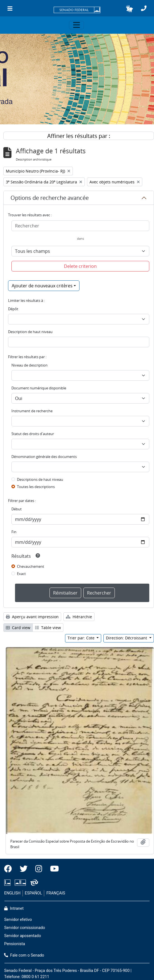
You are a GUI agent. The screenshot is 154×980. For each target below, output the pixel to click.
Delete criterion (80, 266)
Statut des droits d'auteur (33, 434)
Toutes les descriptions (36, 487)
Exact (21, 574)
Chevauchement (31, 566)
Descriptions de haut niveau (40, 479)
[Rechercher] (80, 226)
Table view (48, 628)
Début (17, 509)
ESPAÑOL (33, 893)
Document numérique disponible (39, 388)
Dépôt (13, 309)
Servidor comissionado (25, 928)
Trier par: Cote (82, 638)
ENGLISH (12, 893)
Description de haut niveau (30, 332)
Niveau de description (29, 365)
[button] (129, 9)
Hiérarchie (79, 617)
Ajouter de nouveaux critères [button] (42, 286)
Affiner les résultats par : (79, 136)
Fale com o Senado (24, 955)
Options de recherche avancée (50, 198)
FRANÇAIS (56, 893)
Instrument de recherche (32, 411)
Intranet (14, 909)
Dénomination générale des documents (44, 457)
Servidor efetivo (18, 920)
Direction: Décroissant (127, 638)
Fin (14, 532)
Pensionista (15, 944)
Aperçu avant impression (32, 617)
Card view (18, 628)
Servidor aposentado (23, 936)
